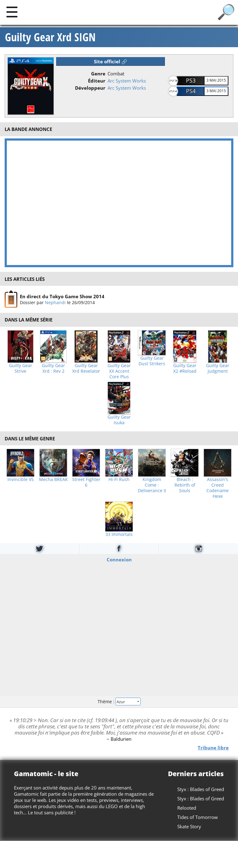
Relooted (187, 808)
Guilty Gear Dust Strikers (152, 361)
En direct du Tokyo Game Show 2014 (62, 296)
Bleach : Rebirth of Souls (185, 485)
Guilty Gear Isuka (119, 420)
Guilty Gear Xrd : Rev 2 (53, 368)
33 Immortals (119, 534)
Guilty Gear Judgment (218, 368)
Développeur (90, 88)
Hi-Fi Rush (119, 479)
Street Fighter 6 (86, 482)
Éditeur (97, 81)
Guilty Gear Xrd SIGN (50, 37)
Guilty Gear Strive (21, 368)
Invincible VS (21, 479)
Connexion (119, 559)
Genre (98, 74)
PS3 (191, 80)
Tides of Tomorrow (198, 817)
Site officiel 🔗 (111, 61)
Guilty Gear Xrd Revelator (86, 368)
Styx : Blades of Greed (201, 789)
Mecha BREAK (53, 479)
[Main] (12, 12)
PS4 (191, 91)
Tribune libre (213, 747)
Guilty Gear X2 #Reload (185, 368)
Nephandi (55, 302)
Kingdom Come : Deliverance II (152, 485)
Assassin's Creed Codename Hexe (218, 488)
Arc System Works (127, 81)
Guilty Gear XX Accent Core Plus (119, 371)
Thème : (119, 702)
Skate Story (189, 826)
